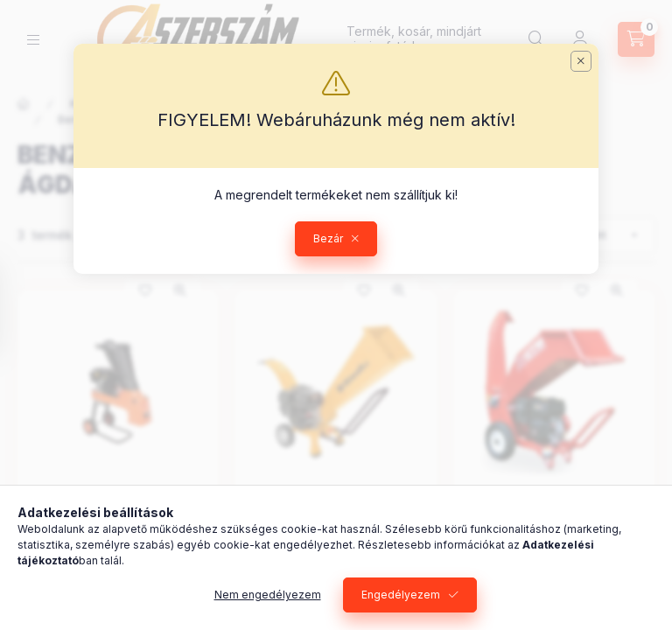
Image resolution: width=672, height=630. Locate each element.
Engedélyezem (401, 595)
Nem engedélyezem (268, 595)
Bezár (328, 238)
